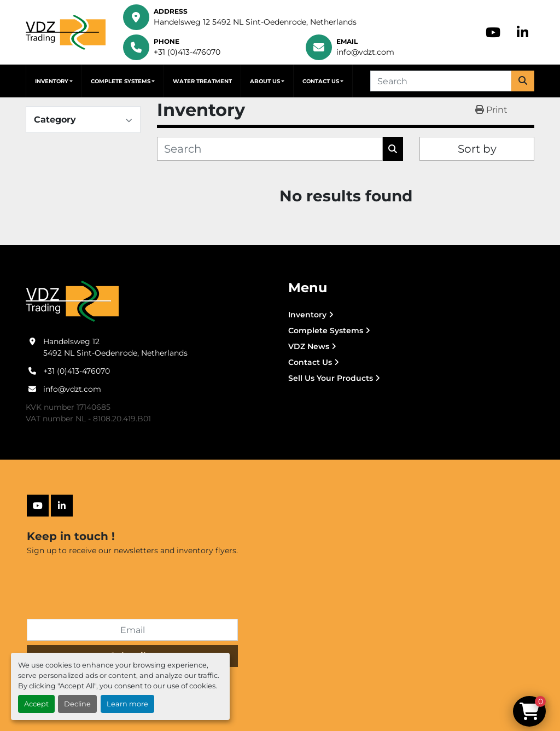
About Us (265, 81)
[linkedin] (523, 32)
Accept (36, 704)
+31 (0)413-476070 (187, 52)
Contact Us (321, 81)
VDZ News (309, 346)
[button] (54, 81)
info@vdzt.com (365, 52)
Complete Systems (121, 81)
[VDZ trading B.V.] (72, 301)
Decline (77, 704)
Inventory (52, 81)
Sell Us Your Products (331, 378)
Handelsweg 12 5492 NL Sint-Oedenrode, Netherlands (255, 22)
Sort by (477, 149)
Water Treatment (202, 81)
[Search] (441, 81)
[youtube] (493, 32)
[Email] (132, 630)
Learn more (127, 704)
